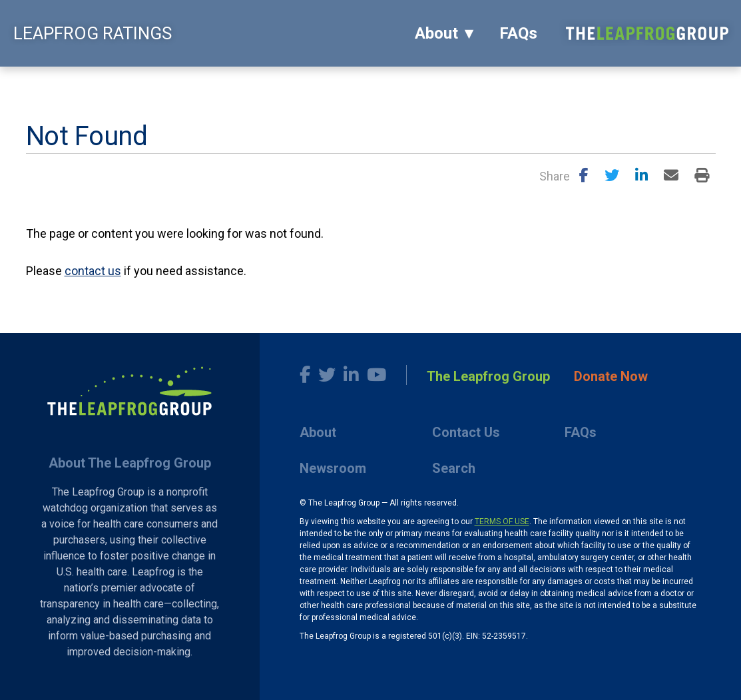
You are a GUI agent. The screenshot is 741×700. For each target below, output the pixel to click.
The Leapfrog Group (488, 376)
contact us (93, 271)
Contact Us (466, 432)
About (436, 33)
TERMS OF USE (502, 522)
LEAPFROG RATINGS (93, 33)
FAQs (518, 33)
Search (454, 468)
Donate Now (611, 376)
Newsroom (333, 468)
